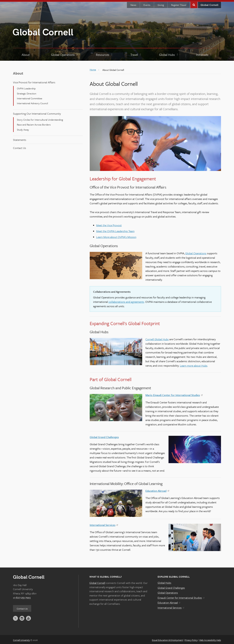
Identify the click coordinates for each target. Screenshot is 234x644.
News (133, 4)
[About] (28, 53)
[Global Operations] (65, 53)
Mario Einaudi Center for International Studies (174, 394)
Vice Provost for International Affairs (34, 81)
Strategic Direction (27, 92)
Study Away (23, 128)
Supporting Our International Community (37, 112)
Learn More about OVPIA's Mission (116, 236)
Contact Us (19, 147)
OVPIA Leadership (26, 87)
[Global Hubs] (169, 53)
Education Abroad (157, 490)
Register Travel (179, 4)
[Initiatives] (204, 53)
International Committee (30, 97)
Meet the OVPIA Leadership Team (115, 230)
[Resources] (104, 53)
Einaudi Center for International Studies (181, 597)
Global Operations (196, 252)
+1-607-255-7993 (22, 596)
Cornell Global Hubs (157, 338)
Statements (20, 139)
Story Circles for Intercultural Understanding (40, 119)
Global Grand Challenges (104, 436)
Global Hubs (164, 582)
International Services (104, 524)
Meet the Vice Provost (109, 224)
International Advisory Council (32, 102)
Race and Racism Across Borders (34, 123)
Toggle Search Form (194, 4)
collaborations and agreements (126, 301)
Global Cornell (43, 31)
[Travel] (136, 53)
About (18, 72)
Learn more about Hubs (194, 364)
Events (147, 4)
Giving (161, 4)
